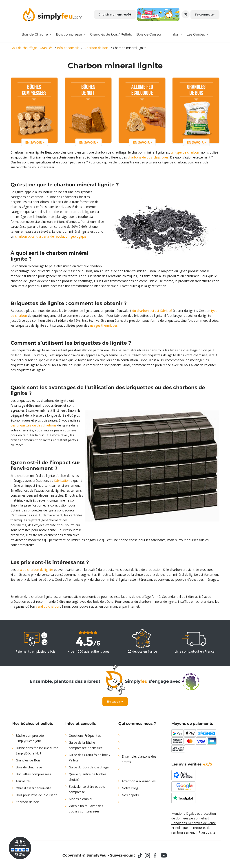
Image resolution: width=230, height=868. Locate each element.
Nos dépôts (130, 795)
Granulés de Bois (28, 760)
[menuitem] (36, 34)
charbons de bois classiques (148, 157)
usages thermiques (104, 325)
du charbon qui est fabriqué (152, 311)
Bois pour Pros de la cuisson (36, 795)
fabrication (62, 481)
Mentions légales (184, 813)
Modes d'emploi (80, 799)
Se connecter (205, 14)
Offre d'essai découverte (33, 788)
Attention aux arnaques (139, 781)
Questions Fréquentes (85, 735)
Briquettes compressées (33, 774)
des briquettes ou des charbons (33, 425)
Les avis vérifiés (192, 764)
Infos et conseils (81, 724)
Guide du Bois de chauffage (89, 767)
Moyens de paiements (192, 724)
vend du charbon (48, 606)
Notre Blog (130, 788)
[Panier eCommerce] (186, 14)
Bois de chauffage (29, 767)
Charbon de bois (28, 802)
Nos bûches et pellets (33, 724)
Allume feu (23, 781)
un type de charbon (185, 152)
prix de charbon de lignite (35, 570)
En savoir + (115, 701)
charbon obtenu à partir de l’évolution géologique (51, 236)
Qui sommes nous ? (137, 724)
